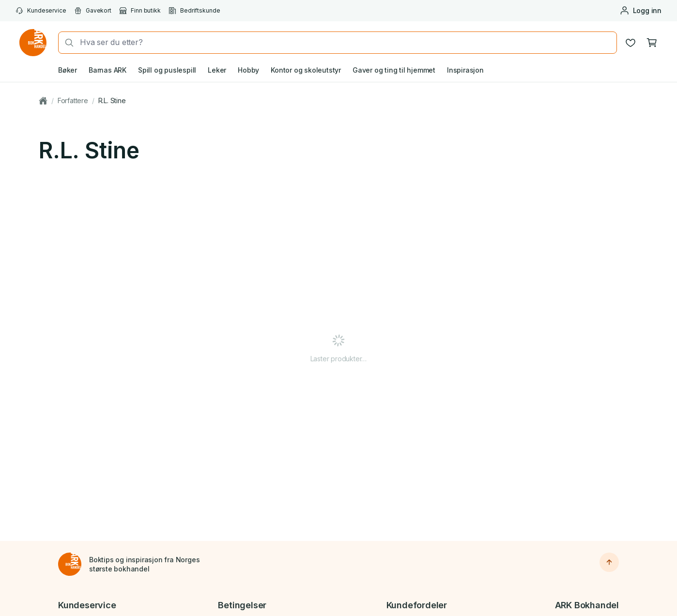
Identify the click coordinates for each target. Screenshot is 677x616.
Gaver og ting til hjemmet (394, 70)
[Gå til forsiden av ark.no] (33, 43)
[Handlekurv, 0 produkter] (652, 43)
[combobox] (345, 42)
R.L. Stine (112, 100)
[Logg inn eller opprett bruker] (640, 11)
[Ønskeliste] (631, 43)
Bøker (68, 70)
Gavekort (93, 11)
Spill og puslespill (167, 70)
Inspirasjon (465, 70)
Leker (217, 70)
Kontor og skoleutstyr (306, 70)
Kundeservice (41, 11)
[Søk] (66, 43)
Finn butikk (140, 11)
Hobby (248, 70)
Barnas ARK (108, 70)
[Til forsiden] (70, 564)
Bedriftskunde (194, 11)
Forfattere (73, 100)
